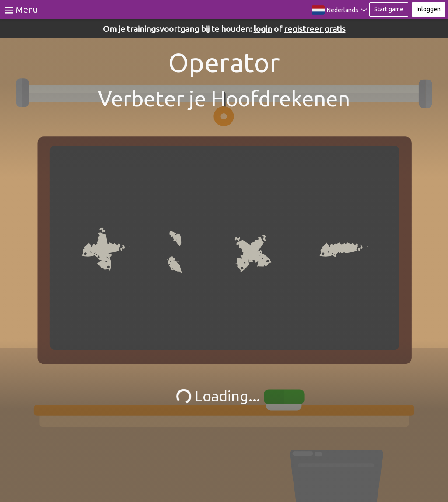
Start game (389, 9)
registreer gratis (315, 29)
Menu (27, 9)
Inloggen (429, 9)
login (263, 29)
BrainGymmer (224, 8)
